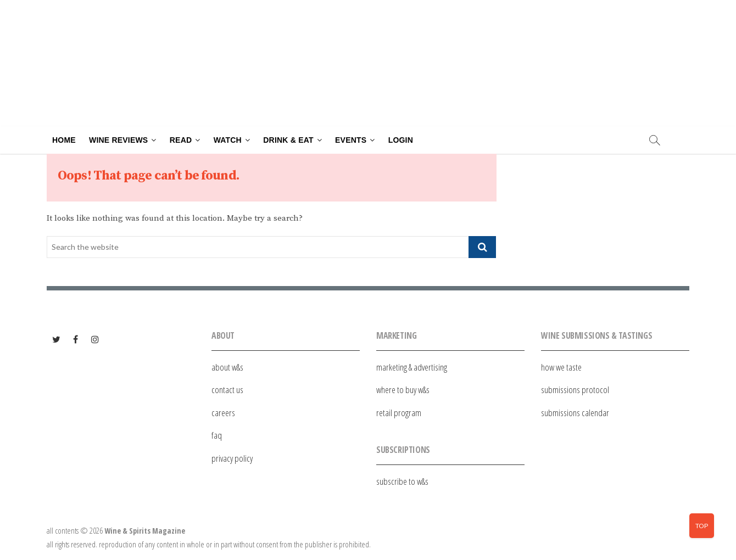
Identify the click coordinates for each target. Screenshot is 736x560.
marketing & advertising (412, 367)
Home (64, 140)
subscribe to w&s (402, 481)
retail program (399, 413)
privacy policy (232, 458)
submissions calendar (575, 413)
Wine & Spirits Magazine (145, 531)
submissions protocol (575, 390)
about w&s (227, 367)
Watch (228, 140)
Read (181, 140)
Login (401, 140)
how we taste (561, 367)
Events (351, 140)
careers (223, 413)
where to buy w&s (403, 390)
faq (217, 435)
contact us (227, 390)
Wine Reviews (118, 140)
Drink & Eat (288, 140)
